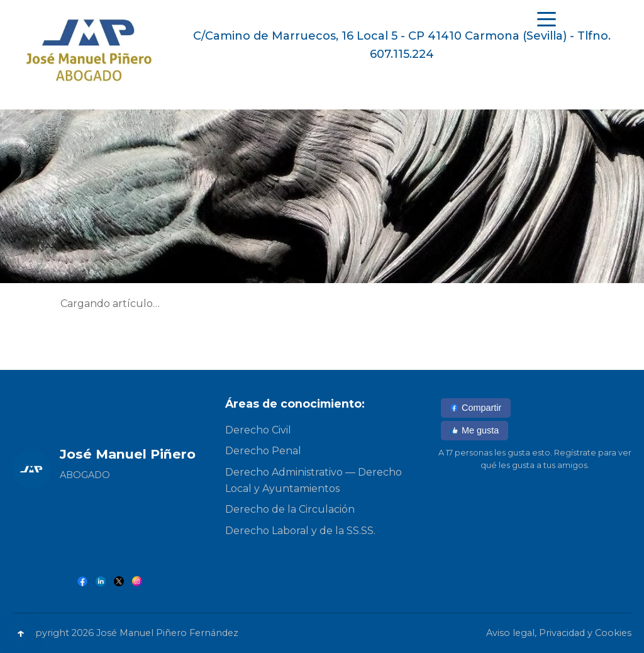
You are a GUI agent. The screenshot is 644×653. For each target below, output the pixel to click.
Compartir (476, 408)
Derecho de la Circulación (290, 509)
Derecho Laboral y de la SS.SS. (300, 531)
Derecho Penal (263, 451)
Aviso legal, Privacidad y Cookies (559, 633)
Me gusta (475, 430)
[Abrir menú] (547, 19)
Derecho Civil (258, 430)
